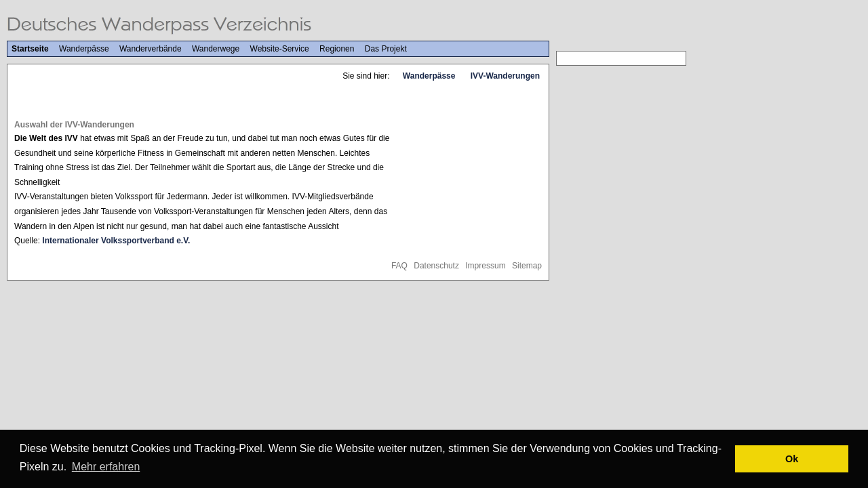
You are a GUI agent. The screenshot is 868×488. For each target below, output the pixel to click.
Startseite (30, 49)
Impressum (485, 266)
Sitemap (527, 266)
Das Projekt (386, 49)
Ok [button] (792, 459)
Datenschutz (436, 266)
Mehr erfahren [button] (106, 467)
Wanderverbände (151, 49)
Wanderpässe (84, 49)
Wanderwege (216, 49)
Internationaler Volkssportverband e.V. (116, 241)
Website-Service (280, 49)
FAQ (399, 266)
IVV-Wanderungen (505, 76)
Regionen (337, 49)
